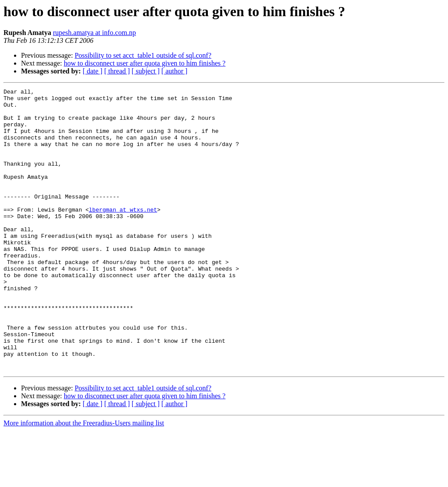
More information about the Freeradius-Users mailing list (84, 479)
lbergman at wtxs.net (123, 234)
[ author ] (175, 71)
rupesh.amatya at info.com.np (94, 33)
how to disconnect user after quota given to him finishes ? (145, 63)
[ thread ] (117, 71)
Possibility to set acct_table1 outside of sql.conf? (143, 55)
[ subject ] (146, 71)
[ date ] (93, 71)
